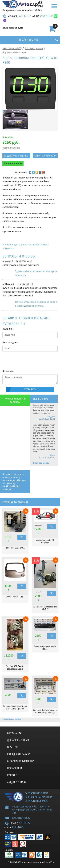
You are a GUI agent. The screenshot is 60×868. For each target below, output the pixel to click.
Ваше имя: (8, 329)
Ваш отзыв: (8, 371)
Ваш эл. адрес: (10, 342)
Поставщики (15, 768)
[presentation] (27, 360)
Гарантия (12, 747)
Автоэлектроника (34, 48)
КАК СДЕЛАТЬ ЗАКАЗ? (18, 754)
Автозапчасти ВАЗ (12, 48)
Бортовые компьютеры (14, 52)
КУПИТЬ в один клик (45, 156)
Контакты (13, 775)
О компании (14, 733)
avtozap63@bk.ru (21, 818)
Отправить (30, 389)
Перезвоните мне (13, 163)
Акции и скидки (17, 782)
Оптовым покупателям (21, 761)
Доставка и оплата (18, 740)
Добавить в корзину (18, 156)
